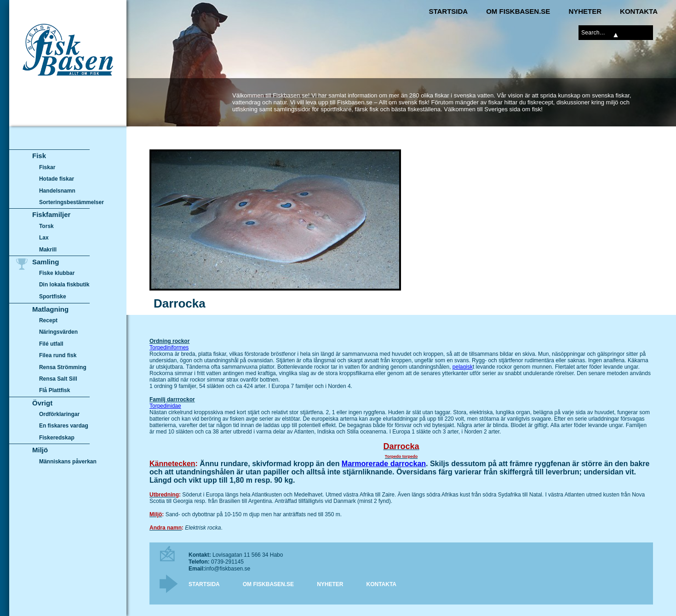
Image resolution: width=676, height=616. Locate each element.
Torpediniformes (169, 348)
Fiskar (47, 167)
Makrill (48, 250)
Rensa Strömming (63, 367)
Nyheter (585, 11)
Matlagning (50, 309)
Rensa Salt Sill (58, 379)
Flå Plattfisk (54, 390)
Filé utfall (51, 344)
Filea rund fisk (58, 355)
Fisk (39, 156)
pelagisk (463, 367)
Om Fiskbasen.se (518, 11)
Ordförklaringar (59, 414)
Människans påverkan (68, 462)
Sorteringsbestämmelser (72, 202)
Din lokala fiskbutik (64, 285)
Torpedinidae (165, 406)
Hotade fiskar (57, 179)
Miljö (40, 450)
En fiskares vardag (64, 426)
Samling (46, 262)
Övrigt (42, 403)
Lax (44, 238)
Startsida (448, 11)
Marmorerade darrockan (384, 464)
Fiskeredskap (57, 438)
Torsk (46, 226)
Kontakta (639, 11)
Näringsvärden (58, 332)
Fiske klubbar (57, 273)
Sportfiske (53, 297)
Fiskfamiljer (51, 214)
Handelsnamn (57, 191)
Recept (48, 320)
